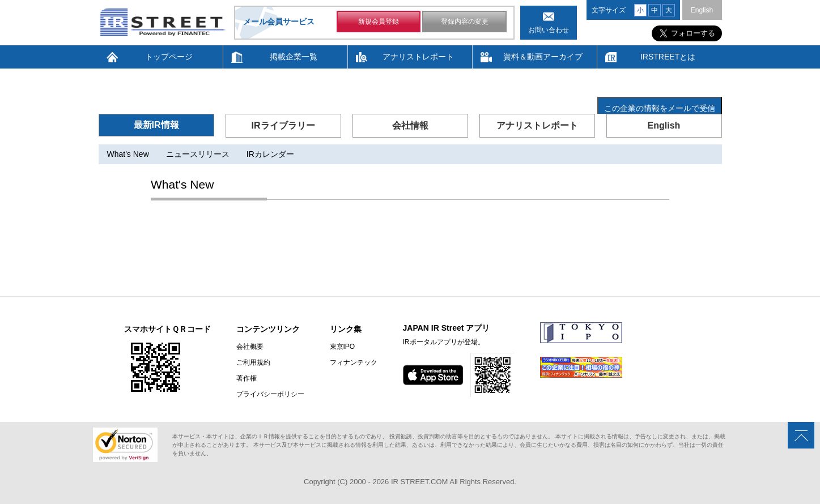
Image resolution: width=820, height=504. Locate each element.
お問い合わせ (549, 30)
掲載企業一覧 (294, 57)
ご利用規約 (253, 362)
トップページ (169, 57)
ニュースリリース (198, 154)
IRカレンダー (270, 154)
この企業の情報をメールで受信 (660, 108)
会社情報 (410, 125)
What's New (128, 154)
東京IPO (343, 347)
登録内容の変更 (465, 22)
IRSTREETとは (668, 57)
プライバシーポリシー (270, 394)
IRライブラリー (283, 125)
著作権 (247, 378)
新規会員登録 (379, 22)
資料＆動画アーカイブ (543, 57)
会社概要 (250, 347)
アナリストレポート (418, 57)
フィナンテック (354, 362)
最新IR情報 (156, 125)
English (702, 10)
